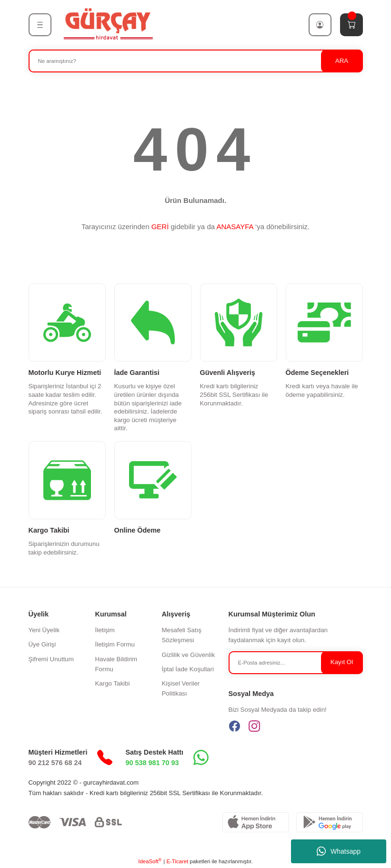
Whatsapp (339, 851)
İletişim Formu (115, 644)
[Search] (196, 61)
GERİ (160, 227)
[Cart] (351, 25)
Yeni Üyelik (44, 630)
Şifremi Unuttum (51, 659)
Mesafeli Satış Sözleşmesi (181, 635)
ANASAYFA (235, 227)
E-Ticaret (177, 861)
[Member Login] (320, 25)
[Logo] (108, 24)
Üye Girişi (42, 644)
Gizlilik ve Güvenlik (188, 655)
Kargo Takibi (112, 683)
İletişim (105, 630)
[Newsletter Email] (296, 663)
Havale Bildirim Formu (116, 664)
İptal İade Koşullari (187, 669)
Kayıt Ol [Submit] (342, 662)
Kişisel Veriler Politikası (180, 688)
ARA (342, 61)
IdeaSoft (150, 861)
